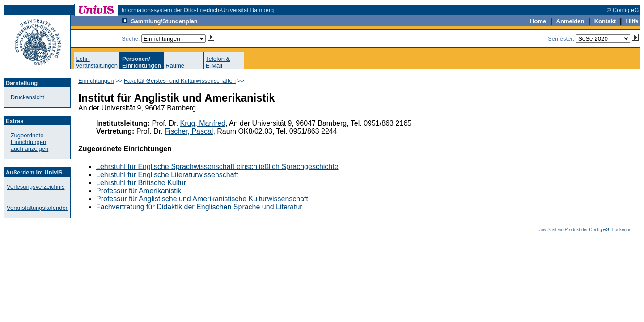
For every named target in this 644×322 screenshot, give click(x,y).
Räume (175, 66)
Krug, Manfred (203, 123)
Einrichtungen (96, 81)
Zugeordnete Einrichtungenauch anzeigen (30, 142)
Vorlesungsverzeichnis (36, 187)
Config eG (599, 230)
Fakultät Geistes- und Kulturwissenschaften (180, 81)
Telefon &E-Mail (218, 62)
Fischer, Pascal (189, 131)
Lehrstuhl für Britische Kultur (141, 183)
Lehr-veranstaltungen (97, 62)
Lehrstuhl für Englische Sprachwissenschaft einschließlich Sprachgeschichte (217, 167)
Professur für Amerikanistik (139, 191)
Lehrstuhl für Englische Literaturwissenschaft (167, 175)
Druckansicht (28, 97)
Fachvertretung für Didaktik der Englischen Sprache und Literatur (199, 207)
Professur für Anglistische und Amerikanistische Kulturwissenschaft (202, 199)
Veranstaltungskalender (37, 208)
